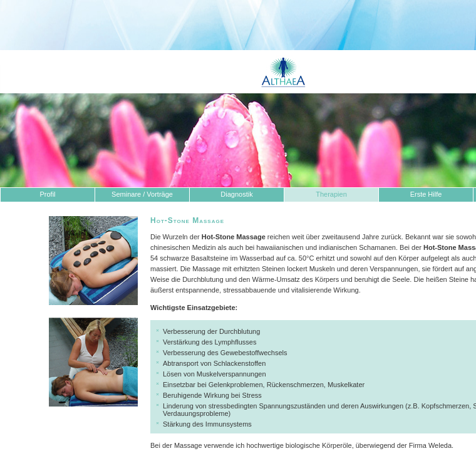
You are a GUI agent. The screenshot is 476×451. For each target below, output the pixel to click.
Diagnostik (236, 194)
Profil (47, 194)
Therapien (331, 194)
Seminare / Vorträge (142, 194)
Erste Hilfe (426, 194)
